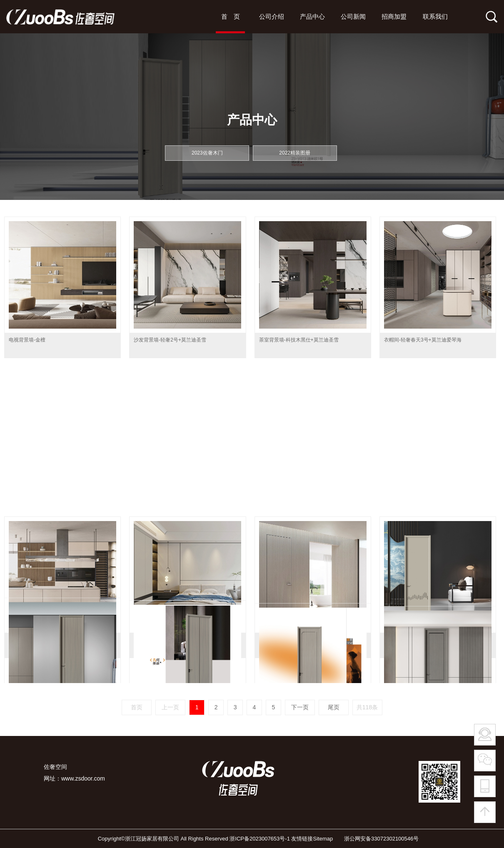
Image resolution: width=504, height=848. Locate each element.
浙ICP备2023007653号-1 (260, 839)
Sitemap (323, 839)
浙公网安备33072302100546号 (377, 839)
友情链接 (302, 839)
